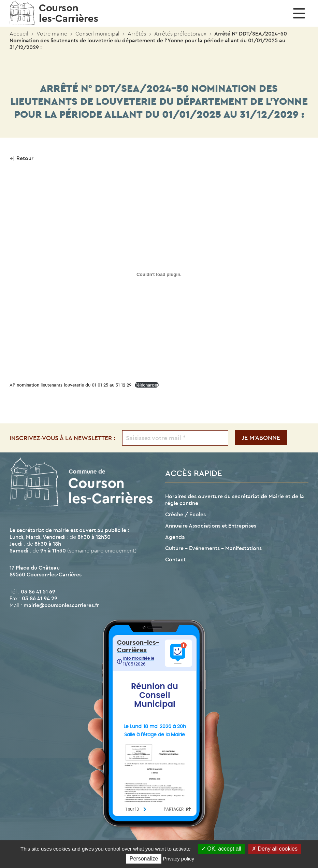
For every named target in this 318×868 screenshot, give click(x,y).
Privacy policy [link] (179, 859)
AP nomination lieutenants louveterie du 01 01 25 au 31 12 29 (70, 385)
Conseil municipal (97, 33)
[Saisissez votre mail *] (175, 438)
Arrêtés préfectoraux (180, 33)
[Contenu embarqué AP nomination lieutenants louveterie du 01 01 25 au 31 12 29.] (159, 274)
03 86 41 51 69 (38, 591)
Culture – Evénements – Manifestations (213, 548)
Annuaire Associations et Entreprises (211, 526)
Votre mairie (52, 33)
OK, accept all (221, 849)
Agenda (175, 537)
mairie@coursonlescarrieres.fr (61, 605)
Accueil (19, 33)
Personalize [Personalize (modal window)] (144, 859)
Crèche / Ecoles (185, 514)
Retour (21, 158)
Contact (175, 559)
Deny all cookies (275, 849)
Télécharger (147, 385)
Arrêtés (137, 33)
